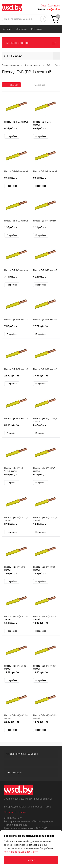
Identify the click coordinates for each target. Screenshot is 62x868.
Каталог (7, 29)
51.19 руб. (17, 427)
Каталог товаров (31, 43)
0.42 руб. (45, 427)
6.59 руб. (17, 625)
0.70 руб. (45, 476)
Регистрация (54, 5)
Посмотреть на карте (15, 812)
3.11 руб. (17, 278)
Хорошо (31, 860)
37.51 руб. (45, 377)
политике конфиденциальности (21, 852)
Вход (43, 5)
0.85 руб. (45, 180)
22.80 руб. (17, 724)
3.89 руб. (45, 575)
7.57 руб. (17, 328)
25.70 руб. (17, 377)
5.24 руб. (45, 278)
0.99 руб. (17, 526)
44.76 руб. (45, 724)
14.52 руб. (17, 674)
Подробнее (12, 136)
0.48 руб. (45, 130)
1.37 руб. (17, 229)
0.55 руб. (17, 476)
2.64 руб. (17, 575)
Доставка (21, 29)
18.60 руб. (45, 674)
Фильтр (11, 85)
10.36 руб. (45, 625)
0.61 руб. (17, 180)
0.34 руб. (17, 130)
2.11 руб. (45, 229)
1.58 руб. (45, 526)
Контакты (37, 29)
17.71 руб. (45, 328)
